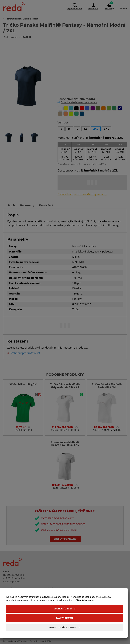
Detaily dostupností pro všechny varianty (82, 194)
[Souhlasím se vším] (65, 609)
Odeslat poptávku (65, 539)
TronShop (24, 641)
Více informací (85, 600)
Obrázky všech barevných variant (79, 102)
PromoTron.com (37, 641)
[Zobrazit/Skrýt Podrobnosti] (65, 627)
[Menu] (122, 6)
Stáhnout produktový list (25, 353)
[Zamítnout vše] (65, 618)
